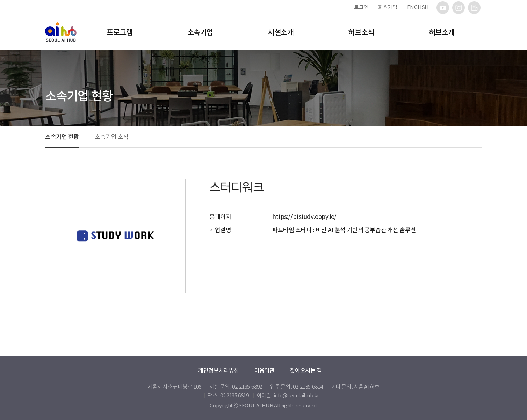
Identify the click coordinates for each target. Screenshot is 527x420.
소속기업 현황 (62, 137)
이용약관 (265, 370)
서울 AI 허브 (367, 387)
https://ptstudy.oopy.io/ (304, 217)
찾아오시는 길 (306, 370)
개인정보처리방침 (219, 370)
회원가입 (388, 7)
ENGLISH (418, 7)
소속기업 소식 (112, 137)
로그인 (361, 7)
